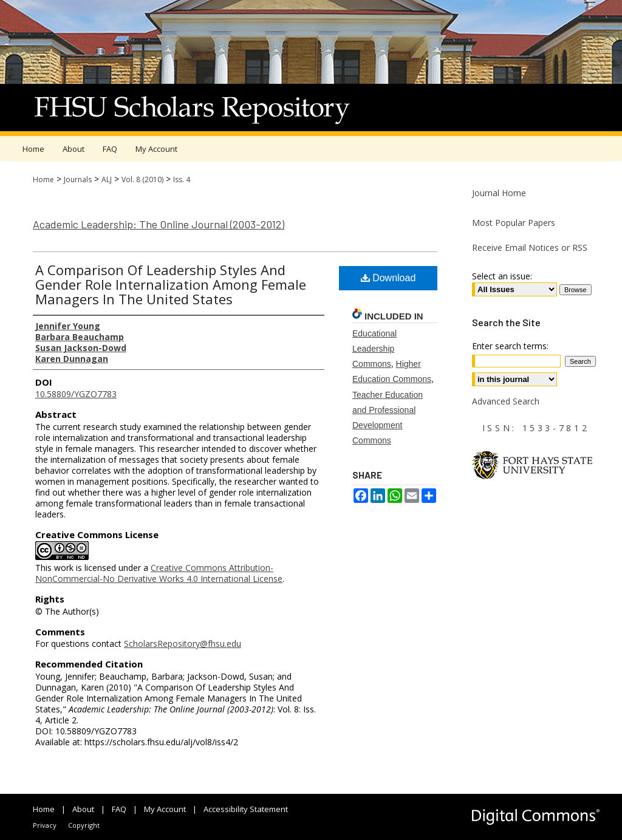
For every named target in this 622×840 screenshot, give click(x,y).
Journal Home (499, 193)
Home (43, 179)
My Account (165, 809)
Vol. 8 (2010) (142, 179)
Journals (78, 179)
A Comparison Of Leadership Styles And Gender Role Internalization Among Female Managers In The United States (171, 284)
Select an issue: (502, 276)
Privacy (45, 825)
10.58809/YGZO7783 (76, 394)
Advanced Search (506, 401)
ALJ (107, 179)
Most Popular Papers (514, 223)
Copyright (84, 825)
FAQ (119, 809)
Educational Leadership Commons (374, 349)
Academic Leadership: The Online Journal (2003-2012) (159, 224)
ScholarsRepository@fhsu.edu (183, 644)
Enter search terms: (510, 346)
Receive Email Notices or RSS (530, 248)
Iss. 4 (182, 179)
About (83, 809)
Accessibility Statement (246, 809)
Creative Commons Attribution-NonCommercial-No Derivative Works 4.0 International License (159, 573)
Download (388, 278)
